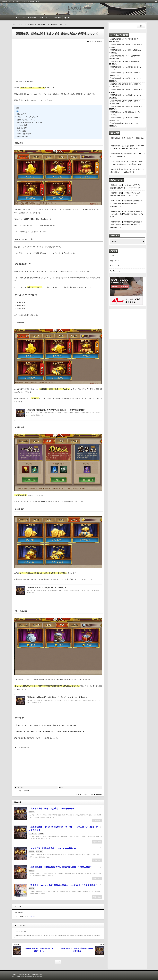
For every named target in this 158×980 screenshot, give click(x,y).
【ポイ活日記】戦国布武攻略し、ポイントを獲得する (53, 848)
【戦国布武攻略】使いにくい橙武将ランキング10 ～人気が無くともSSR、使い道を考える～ (63, 828)
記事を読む (97, 820)
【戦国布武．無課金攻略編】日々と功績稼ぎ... (125, 84)
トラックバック (89, 794)
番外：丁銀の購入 (24, 134)
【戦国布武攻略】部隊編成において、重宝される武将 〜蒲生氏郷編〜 (60, 867)
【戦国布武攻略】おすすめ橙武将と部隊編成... (125, 73)
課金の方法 (22, 114)
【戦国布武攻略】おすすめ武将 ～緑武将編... (125, 44)
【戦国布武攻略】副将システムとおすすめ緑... (125, 56)
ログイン (31, 916)
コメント (80, 794)
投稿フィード (114, 261)
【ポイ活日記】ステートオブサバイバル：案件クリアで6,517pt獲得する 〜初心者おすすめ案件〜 (127, 163)
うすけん (132, 196)
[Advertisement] (58, 61)
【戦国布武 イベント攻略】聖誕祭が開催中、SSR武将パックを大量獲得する (63, 885)
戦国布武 (100, 41)
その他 (67, 18)
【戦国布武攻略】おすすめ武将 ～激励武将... (125, 89)
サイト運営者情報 (30, 18)
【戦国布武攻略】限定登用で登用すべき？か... (125, 123)
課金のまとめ (23, 137)
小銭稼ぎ (57, 18)
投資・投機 (39, 852)
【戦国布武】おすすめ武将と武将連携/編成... (125, 61)
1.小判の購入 (22, 125)
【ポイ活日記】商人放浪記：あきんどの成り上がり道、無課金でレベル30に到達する (127, 171)
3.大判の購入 (22, 131)
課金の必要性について (26, 120)
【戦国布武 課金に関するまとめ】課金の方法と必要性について (56, 34)
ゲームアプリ (45, 18)
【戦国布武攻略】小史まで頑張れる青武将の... (125, 50)
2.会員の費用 (22, 128)
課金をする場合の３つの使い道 (30, 123)
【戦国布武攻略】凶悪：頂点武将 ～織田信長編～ (51, 809)
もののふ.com (79, 8)
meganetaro (99, 794)
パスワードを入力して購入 (28, 117)
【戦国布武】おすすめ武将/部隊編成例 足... (125, 112)
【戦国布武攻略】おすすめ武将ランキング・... (125, 39)
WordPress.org (115, 271)
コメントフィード (116, 266)
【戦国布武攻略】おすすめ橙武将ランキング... (125, 95)
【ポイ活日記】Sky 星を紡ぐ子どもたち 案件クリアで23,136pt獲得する (127, 155)
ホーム (16, 18)
